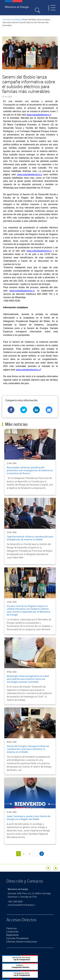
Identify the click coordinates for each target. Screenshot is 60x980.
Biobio (18, 20)
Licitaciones (12, 932)
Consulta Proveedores (17, 938)
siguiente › (42, 854)
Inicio (4, 20)
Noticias (11, 20)
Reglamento (12, 935)
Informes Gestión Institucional (22, 942)
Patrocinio (11, 928)
